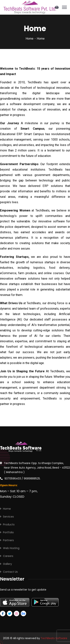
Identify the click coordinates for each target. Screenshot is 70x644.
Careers (8, 556)
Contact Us (10, 572)
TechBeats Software (54, 638)
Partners (8, 540)
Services (8, 517)
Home (29, 39)
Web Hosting (11, 548)
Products (9, 524)
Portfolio (8, 532)
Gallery (7, 564)
